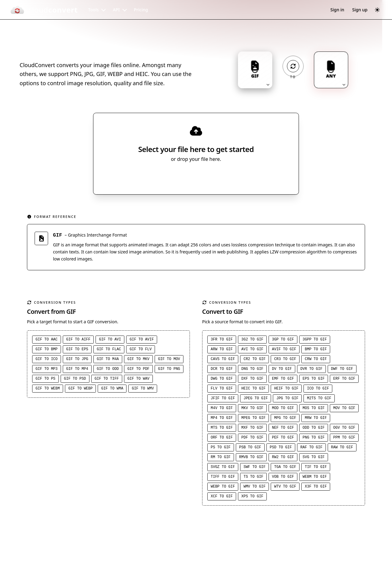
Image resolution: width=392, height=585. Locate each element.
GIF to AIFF (78, 340)
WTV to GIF (285, 488)
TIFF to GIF (223, 478)
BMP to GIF (316, 350)
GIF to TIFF (107, 380)
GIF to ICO (47, 360)
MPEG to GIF (253, 419)
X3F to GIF (316, 488)
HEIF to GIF (286, 389)
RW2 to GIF (283, 458)
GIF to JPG (77, 360)
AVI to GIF (252, 350)
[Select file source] (216, 177)
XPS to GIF (252, 497)
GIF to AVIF (142, 340)
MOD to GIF (283, 409)
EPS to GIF (314, 380)
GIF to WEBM (48, 389)
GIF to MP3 (47, 370)
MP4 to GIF (222, 419)
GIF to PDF (138, 370)
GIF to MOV (169, 360)
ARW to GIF (222, 350)
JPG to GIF (287, 399)
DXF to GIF (252, 380)
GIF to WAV (138, 380)
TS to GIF (253, 478)
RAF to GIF (311, 448)
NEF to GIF (283, 429)
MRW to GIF (316, 419)
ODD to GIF (314, 429)
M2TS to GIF (319, 399)
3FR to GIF (222, 340)
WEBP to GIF (223, 488)
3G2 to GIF (252, 340)
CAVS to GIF (223, 360)
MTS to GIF (222, 429)
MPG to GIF (285, 419)
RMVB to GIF (251, 458)
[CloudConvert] (44, 10)
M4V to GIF (222, 409)
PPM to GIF (344, 439)
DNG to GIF (252, 370)
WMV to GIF (254, 488)
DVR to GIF (311, 370)
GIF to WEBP (80, 389)
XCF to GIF (222, 497)
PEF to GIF (283, 439)
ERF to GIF (344, 380)
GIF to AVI (110, 340)
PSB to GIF (250, 448)
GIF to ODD (108, 370)
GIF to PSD (75, 380)
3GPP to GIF (315, 340)
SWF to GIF (254, 468)
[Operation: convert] (293, 66)
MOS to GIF (314, 409)
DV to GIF (282, 370)
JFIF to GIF (223, 399)
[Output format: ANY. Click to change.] (331, 70)
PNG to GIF (314, 439)
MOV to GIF (344, 409)
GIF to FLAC (109, 350)
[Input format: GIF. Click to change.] (255, 70)
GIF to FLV (141, 350)
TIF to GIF (316, 468)
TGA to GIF (285, 468)
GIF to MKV (138, 360)
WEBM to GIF (315, 478)
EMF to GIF (283, 380)
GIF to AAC (47, 340)
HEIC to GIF (253, 389)
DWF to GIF (342, 370)
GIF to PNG (169, 370)
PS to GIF (221, 448)
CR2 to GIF (254, 360)
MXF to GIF (252, 429)
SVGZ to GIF (223, 468)
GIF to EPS (77, 350)
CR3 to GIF (285, 360)
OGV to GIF (344, 429)
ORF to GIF (222, 439)
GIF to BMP (47, 350)
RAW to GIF (342, 448)
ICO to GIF (318, 389)
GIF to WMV (143, 389)
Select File (190, 177)
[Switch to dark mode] (377, 10)
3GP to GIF (283, 340)
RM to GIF (221, 458)
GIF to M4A (108, 360)
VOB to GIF (283, 478)
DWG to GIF (222, 380)
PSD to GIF (281, 448)
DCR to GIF (222, 370)
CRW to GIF (316, 360)
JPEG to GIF (256, 399)
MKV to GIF (252, 409)
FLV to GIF (222, 389)
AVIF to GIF (284, 350)
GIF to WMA (112, 389)
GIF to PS (45, 380)
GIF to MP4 (77, 370)
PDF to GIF (252, 439)
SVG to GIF (314, 458)
